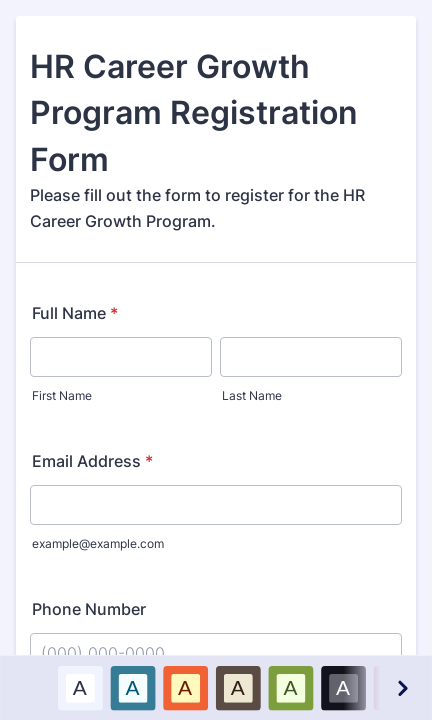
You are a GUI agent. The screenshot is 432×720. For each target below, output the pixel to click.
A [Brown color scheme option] (238, 687)
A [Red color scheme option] (185, 687)
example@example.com (98, 543)
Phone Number (89, 609)
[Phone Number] (216, 653)
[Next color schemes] (401, 687)
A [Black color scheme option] (343, 687)
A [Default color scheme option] (80, 687)
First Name (62, 395)
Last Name (252, 395)
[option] (79, 687)
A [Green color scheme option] (290, 687)
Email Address (92, 461)
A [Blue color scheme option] (132, 687)
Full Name (75, 313)
